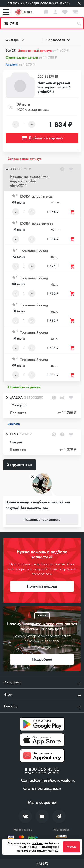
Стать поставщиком (42, 788)
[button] (42, 178)
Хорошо (71, 847)
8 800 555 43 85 (42, 769)
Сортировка (58, 40)
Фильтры (15, 40)
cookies (37, 843)
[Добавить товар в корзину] (72, 212)
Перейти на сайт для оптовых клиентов (39, 3)
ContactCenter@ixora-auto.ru (48, 780)
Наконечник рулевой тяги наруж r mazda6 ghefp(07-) (54, 87)
